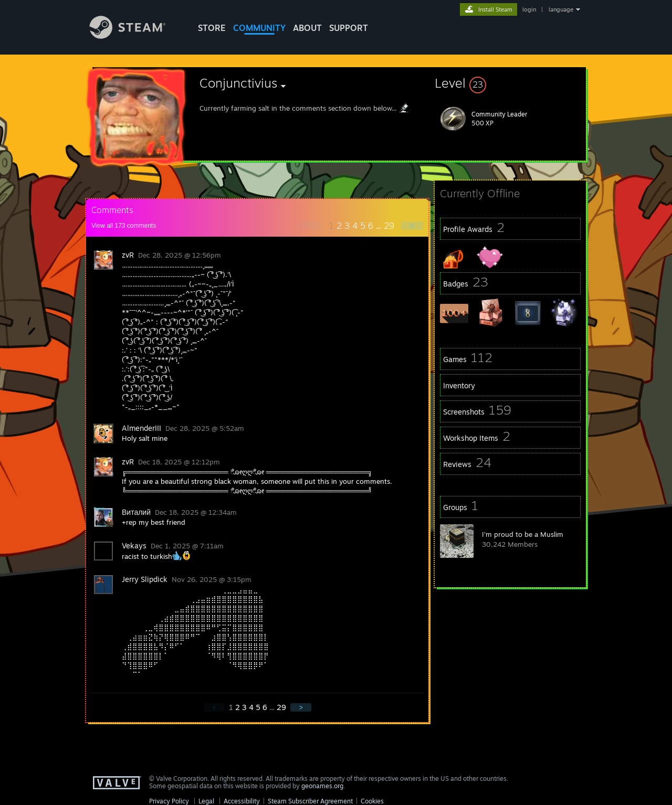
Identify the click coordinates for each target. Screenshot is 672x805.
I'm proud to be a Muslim (523, 534)
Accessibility (242, 801)
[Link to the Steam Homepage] (135, 36)
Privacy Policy (169, 801)
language (561, 9)
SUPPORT (349, 28)
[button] (510, 83)
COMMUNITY (259, 28)
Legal (206, 801)
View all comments (124, 226)
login (529, 9)
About (307, 28)
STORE (212, 28)
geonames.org (322, 786)
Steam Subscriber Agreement (310, 801)
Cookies (372, 801)
